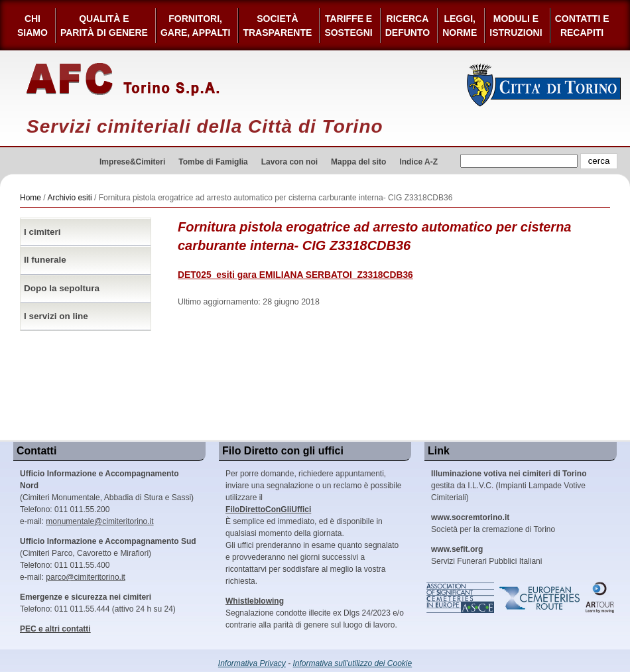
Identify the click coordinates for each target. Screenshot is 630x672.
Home (31, 198)
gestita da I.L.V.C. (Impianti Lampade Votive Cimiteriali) (509, 486)
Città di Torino (544, 85)
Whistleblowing (255, 601)
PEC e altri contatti (55, 629)
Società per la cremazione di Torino (493, 523)
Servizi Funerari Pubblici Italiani (486, 555)
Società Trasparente (277, 26)
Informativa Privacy (252, 663)
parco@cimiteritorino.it (86, 577)
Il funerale (45, 260)
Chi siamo (32, 26)
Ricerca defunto (408, 26)
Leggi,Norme (460, 26)
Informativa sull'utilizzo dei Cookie (353, 663)
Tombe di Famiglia (213, 162)
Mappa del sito (358, 162)
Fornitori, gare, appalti (196, 26)
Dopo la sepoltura (62, 288)
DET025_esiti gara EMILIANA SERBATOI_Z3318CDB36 (295, 275)
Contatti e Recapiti (582, 26)
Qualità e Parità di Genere (104, 26)
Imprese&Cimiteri (132, 162)
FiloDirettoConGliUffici (268, 509)
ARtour (600, 598)
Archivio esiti (69, 198)
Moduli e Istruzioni (516, 26)
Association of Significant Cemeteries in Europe (461, 598)
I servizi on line (56, 316)
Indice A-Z (418, 162)
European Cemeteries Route (540, 598)
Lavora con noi (289, 162)
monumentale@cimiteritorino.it (99, 521)
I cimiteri (42, 232)
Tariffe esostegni (348, 26)
